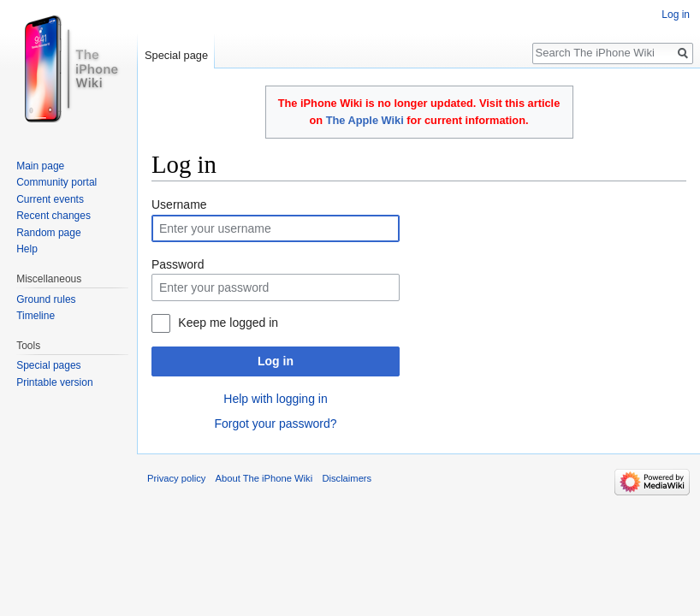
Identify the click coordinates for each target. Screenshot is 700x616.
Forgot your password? (275, 423)
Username (179, 204)
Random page (48, 233)
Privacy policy (176, 478)
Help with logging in (275, 399)
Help (27, 249)
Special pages (48, 365)
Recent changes (53, 216)
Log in (276, 361)
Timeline (36, 316)
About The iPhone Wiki (264, 478)
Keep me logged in (228, 323)
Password (178, 264)
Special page (176, 55)
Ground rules (46, 299)
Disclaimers (347, 478)
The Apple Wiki (365, 120)
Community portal (56, 182)
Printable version (54, 382)
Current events (50, 199)
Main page (40, 166)
